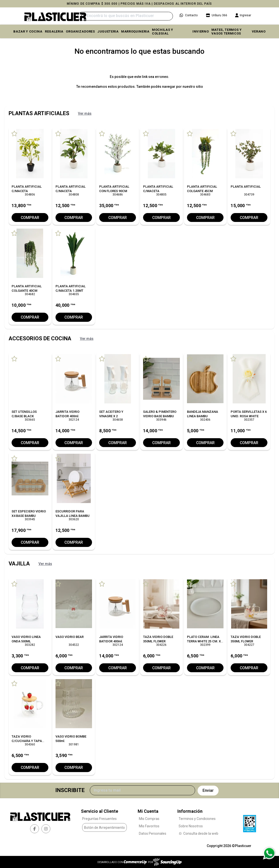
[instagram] (46, 829)
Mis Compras (149, 819)
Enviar (208, 790)
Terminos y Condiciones (197, 819)
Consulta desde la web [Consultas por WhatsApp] (198, 833)
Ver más (85, 113)
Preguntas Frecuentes (99, 819)
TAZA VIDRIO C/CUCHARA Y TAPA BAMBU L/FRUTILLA (27, 741)
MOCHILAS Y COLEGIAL (163, 32)
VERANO (259, 31)
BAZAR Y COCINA (28, 31)
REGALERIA (54, 31)
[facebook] (35, 829)
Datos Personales (153, 833)
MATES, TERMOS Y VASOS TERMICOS (227, 32)
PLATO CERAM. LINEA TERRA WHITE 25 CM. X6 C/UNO (205, 641)
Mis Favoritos (149, 826)
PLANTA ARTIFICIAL (246, 187)
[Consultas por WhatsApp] (269, 853)
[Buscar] (125, 16)
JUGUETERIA (108, 31)
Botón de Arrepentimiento (104, 827)
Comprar (30, 218)
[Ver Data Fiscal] (250, 822)
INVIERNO (201, 31)
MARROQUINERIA (135, 31)
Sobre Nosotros (191, 826)
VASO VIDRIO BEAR (70, 637)
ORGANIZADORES (80, 31)
